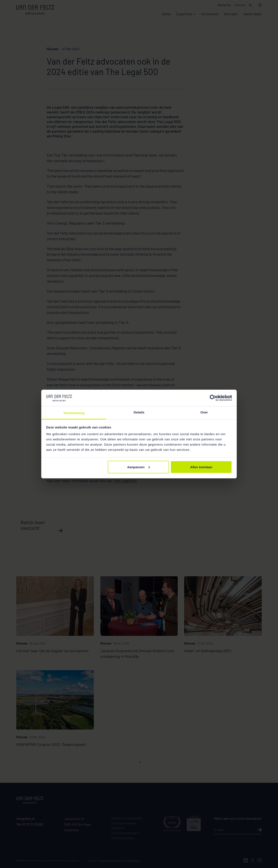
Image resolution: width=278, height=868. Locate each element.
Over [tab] (204, 412)
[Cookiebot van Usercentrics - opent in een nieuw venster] (213, 398)
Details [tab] (139, 412)
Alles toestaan (201, 467)
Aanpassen (139, 467)
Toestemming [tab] (74, 413)
